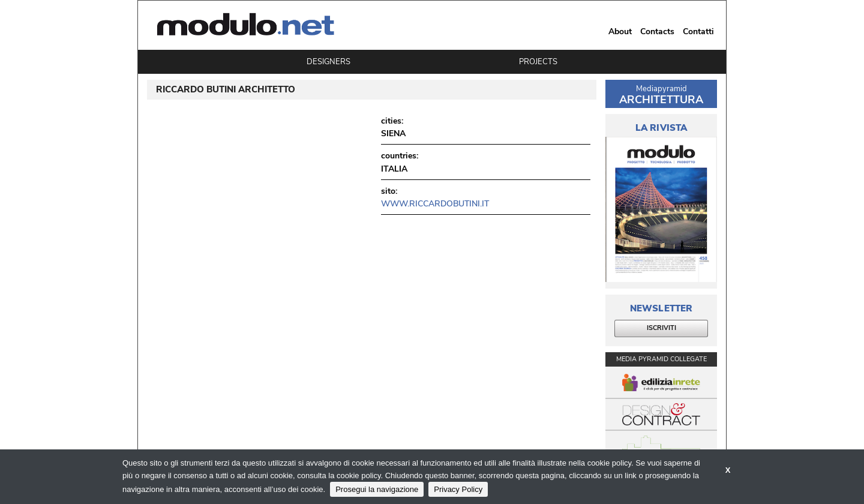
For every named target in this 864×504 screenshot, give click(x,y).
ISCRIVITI (661, 328)
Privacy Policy (458, 489)
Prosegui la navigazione (377, 489)
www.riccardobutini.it (435, 204)
